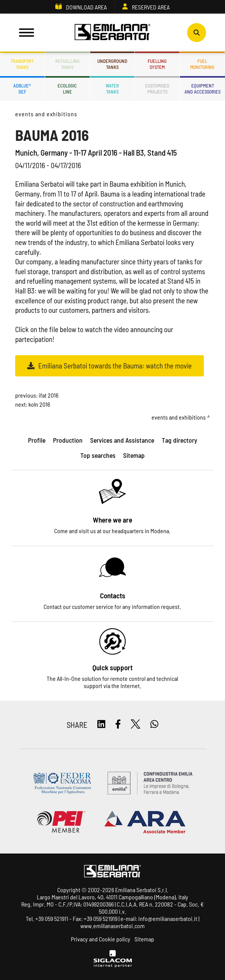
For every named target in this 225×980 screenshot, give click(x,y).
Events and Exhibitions (46, 114)
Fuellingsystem (157, 64)
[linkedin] (101, 725)
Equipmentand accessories (202, 89)
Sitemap (144, 939)
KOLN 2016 (39, 404)
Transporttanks (22, 64)
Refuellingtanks (67, 64)
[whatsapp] (154, 725)
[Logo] (112, 33)
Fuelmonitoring (202, 64)
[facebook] (118, 725)
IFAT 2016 (48, 395)
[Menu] (27, 33)
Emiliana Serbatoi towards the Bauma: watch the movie (115, 366)
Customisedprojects (157, 89)
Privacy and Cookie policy (101, 939)
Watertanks (112, 89)
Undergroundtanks (112, 64)
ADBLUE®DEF (22, 89)
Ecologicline (67, 89)
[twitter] (136, 725)
